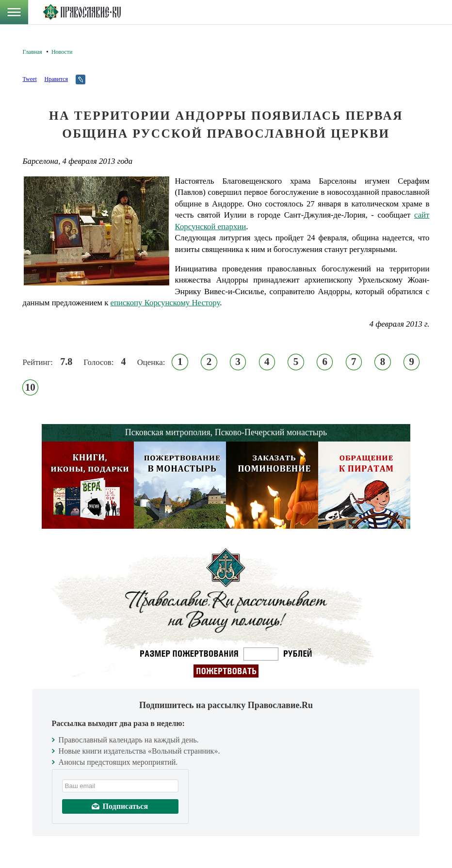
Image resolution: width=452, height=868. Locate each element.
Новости (62, 52)
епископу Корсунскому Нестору (165, 303)
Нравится (56, 79)
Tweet (30, 79)
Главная (32, 52)
